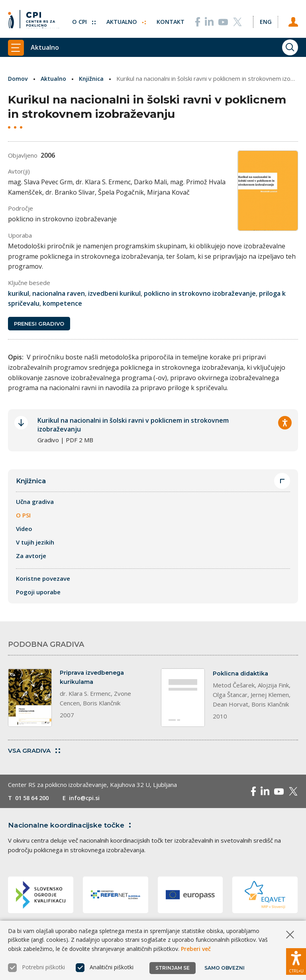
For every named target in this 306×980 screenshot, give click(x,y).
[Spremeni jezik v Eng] (265, 18)
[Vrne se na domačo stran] (34, 18)
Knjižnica (93, 78)
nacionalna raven (59, 293)
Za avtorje (31, 556)
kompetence (62, 303)
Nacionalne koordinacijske (73, 826)
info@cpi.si (89, 799)
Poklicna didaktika (241, 674)
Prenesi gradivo (39, 324)
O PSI (23, 516)
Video (24, 529)
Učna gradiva (35, 502)
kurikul (19, 293)
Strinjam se (173, 968)
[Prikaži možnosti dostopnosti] (296, 960)
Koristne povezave (43, 579)
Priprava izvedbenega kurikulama (94, 678)
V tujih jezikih (35, 543)
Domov (19, 78)
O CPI (80, 18)
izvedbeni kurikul (114, 293)
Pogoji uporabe (38, 593)
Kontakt (169, 18)
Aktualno (123, 18)
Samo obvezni (225, 968)
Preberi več (196, 949)
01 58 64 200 (34, 799)
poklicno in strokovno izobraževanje (200, 293)
